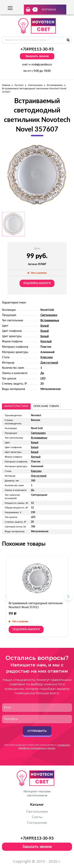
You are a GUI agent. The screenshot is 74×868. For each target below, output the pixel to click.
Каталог (19, 85)
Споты (37, 817)
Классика (47, 357)
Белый (45, 326)
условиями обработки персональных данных (44, 746)
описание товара (46, 406)
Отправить (37, 731)
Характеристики (16, 406)
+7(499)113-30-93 (37, 49)
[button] (68, 598)
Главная (6, 85)
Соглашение (37, 823)
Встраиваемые (55, 85)
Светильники (35, 85)
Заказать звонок (37, 56)
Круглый (46, 342)
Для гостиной (49, 363)
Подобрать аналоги (37, 283)
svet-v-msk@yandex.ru (37, 65)
